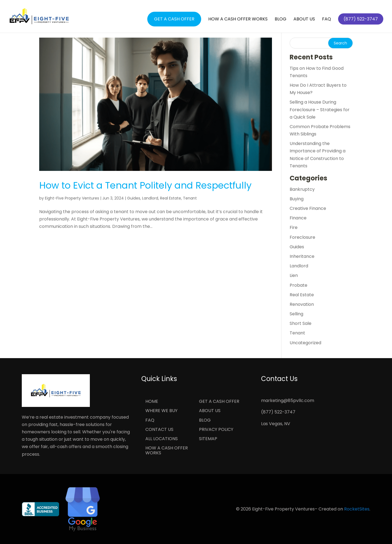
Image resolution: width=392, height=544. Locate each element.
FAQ (327, 20)
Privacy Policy (216, 430)
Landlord (150, 198)
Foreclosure (302, 237)
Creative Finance (308, 208)
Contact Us (159, 430)
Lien (294, 275)
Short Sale (301, 323)
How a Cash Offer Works (238, 20)
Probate (298, 285)
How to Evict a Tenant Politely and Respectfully (145, 185)
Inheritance (302, 256)
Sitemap (208, 439)
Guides (134, 198)
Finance (298, 218)
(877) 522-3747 (278, 412)
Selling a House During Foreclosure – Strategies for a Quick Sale (320, 109)
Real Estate (171, 198)
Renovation (302, 304)
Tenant (190, 198)
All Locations (162, 439)
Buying (297, 199)
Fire (294, 227)
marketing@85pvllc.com (288, 401)
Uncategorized (305, 343)
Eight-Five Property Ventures (72, 198)
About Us (304, 20)
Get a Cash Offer (174, 19)
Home (152, 402)
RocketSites (357, 509)
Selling (296, 314)
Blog (281, 20)
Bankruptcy (302, 189)
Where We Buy (161, 411)
